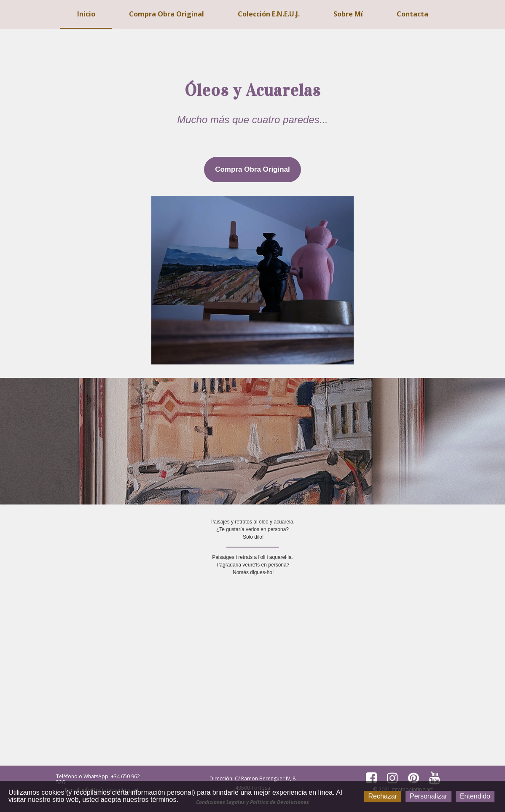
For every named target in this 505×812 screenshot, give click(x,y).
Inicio (86, 14)
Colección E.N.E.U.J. (269, 14)
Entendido (475, 796)
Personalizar (428, 796)
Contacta (412, 14)
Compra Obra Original (167, 14)
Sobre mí (348, 14)
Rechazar (383, 796)
